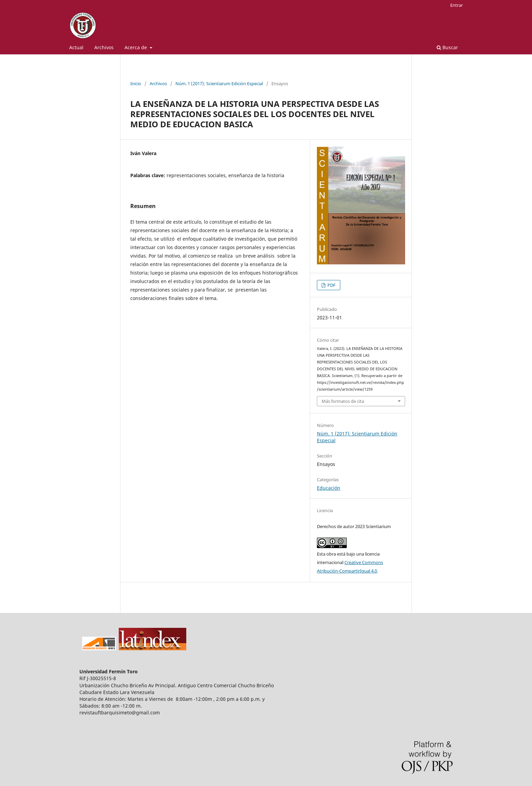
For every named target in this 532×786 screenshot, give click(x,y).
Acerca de (136, 47)
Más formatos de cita (343, 401)
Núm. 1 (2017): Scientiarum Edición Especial (219, 83)
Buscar (447, 47)
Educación (329, 488)
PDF (331, 285)
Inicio (136, 83)
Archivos (104, 47)
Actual (76, 47)
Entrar (457, 5)
